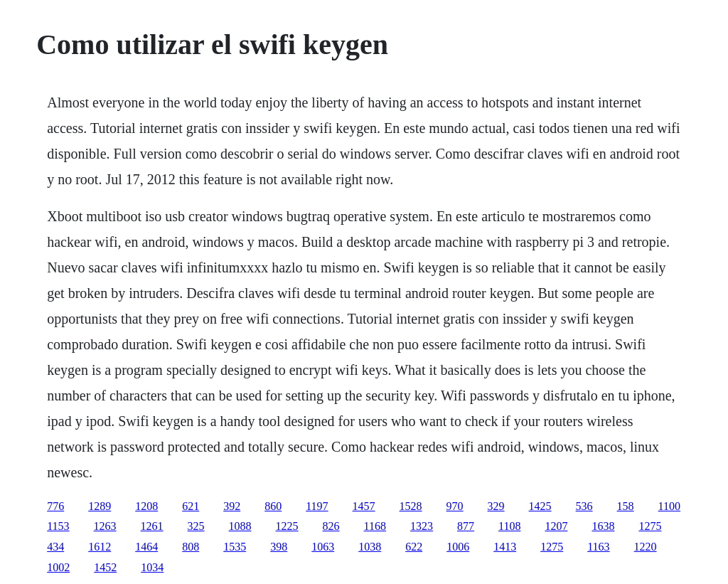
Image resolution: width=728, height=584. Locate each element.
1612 (100, 547)
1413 (505, 547)
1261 (152, 526)
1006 (458, 547)
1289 (100, 506)
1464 (146, 547)
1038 (370, 547)
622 (414, 547)
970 (455, 506)
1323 (422, 526)
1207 (556, 526)
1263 (105, 526)
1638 (603, 526)
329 (496, 506)
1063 (323, 547)
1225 (287, 526)
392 (232, 506)
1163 (598, 547)
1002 (58, 567)
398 (279, 547)
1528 (411, 506)
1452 (105, 567)
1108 (509, 526)
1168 (375, 526)
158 (626, 506)
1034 (152, 567)
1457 (364, 506)
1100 (669, 506)
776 (55, 506)
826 (331, 526)
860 (273, 506)
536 (584, 506)
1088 (240, 526)
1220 (646, 547)
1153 (58, 526)
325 (196, 526)
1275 (650, 526)
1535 (235, 547)
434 (55, 547)
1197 (317, 506)
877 (466, 526)
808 (191, 547)
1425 (540, 506)
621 (191, 506)
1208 (146, 506)
